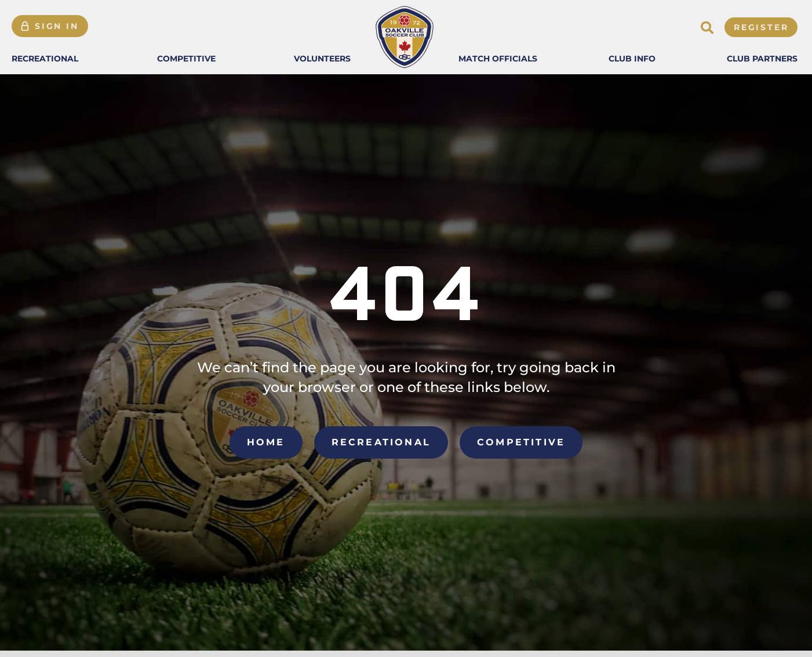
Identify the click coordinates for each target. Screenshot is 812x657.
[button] (45, 59)
